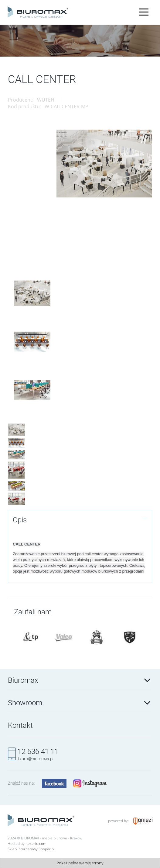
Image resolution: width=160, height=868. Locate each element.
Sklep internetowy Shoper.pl (31, 849)
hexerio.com (36, 844)
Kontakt (20, 725)
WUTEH (46, 100)
